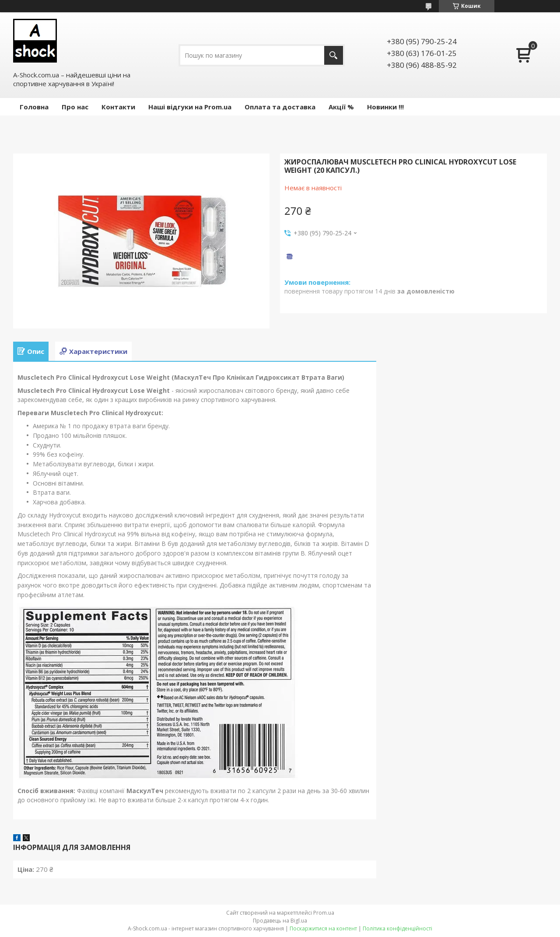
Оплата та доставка (280, 107)
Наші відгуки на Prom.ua (190, 107)
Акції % (341, 107)
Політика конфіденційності (397, 928)
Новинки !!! (385, 107)
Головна (34, 107)
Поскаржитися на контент (323, 928)
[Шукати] (334, 55)
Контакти (118, 107)
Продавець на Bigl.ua (280, 921)
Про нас (75, 107)
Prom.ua (324, 913)
